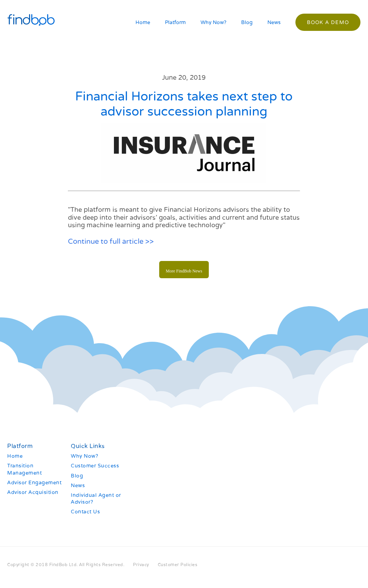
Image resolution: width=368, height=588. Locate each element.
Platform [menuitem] (175, 22)
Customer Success (95, 466)
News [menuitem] (274, 22)
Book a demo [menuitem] (328, 22)
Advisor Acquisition (33, 492)
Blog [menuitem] (247, 22)
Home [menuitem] (143, 22)
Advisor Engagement (34, 483)
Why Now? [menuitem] (213, 22)
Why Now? (84, 456)
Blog (77, 476)
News (78, 486)
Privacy (141, 565)
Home (15, 456)
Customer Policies (178, 565)
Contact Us (85, 512)
